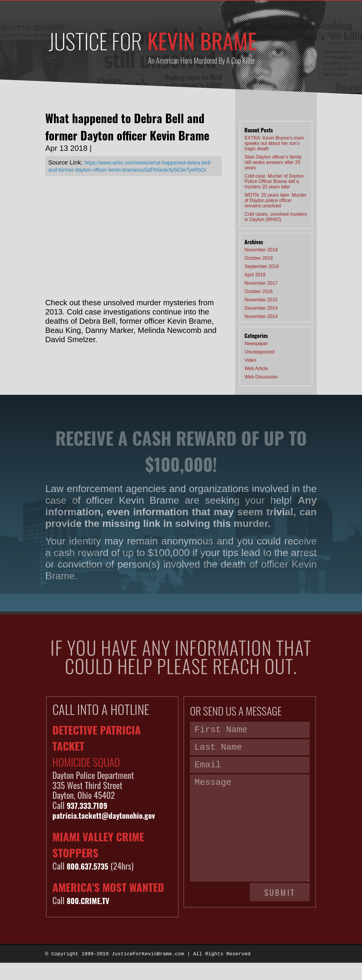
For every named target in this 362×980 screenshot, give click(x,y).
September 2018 (262, 266)
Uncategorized (259, 352)
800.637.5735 (91, 866)
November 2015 (261, 300)
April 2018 (255, 275)
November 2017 (261, 283)
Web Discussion (261, 377)
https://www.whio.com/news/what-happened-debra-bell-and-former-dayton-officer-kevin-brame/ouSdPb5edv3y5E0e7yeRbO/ (127, 169)
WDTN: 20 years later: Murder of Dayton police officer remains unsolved (275, 200)
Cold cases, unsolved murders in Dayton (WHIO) (276, 217)
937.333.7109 (90, 805)
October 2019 (259, 258)
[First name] (250, 731)
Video (250, 360)
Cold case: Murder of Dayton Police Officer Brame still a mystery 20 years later (274, 181)
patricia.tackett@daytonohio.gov (111, 815)
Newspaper (256, 343)
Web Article (256, 368)
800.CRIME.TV (91, 900)
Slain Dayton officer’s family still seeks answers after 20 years (273, 162)
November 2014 (261, 316)
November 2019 (261, 250)
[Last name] (250, 750)
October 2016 (259, 291)
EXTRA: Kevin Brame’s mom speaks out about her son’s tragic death (274, 143)
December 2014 (261, 308)
